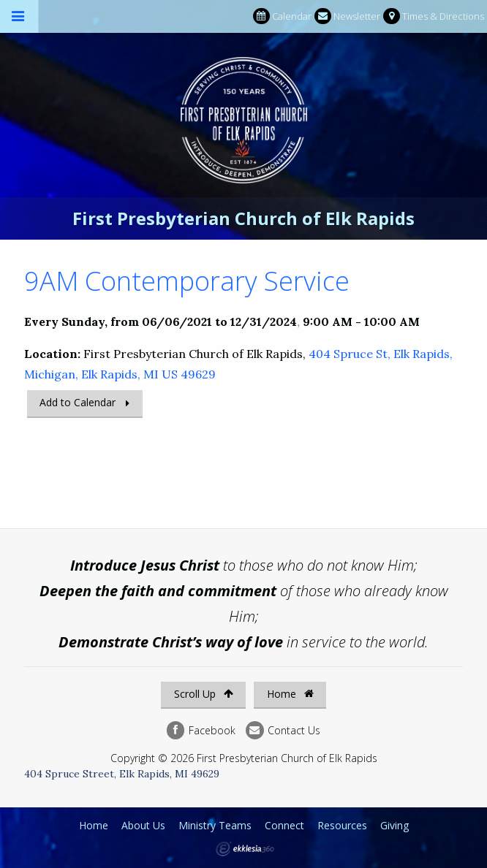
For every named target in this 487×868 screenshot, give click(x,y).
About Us (143, 825)
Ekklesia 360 (245, 849)
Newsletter (347, 16)
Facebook (201, 730)
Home (290, 694)
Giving (394, 825)
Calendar (282, 16)
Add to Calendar (78, 402)
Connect (284, 825)
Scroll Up (204, 694)
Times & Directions (434, 16)
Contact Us (283, 730)
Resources (342, 825)
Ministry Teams (215, 825)
